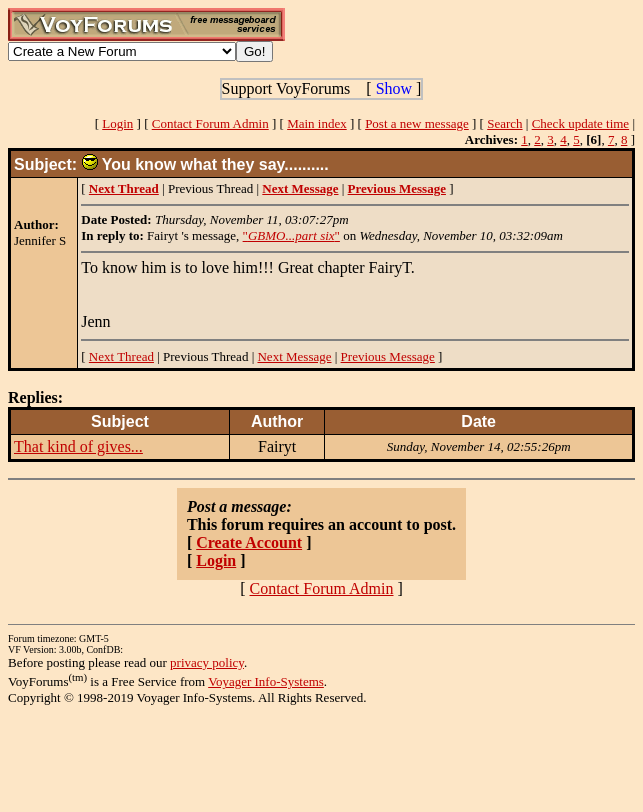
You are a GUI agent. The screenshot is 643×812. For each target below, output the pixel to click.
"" (291, 235)
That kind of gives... (78, 446)
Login (117, 123)
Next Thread (121, 356)
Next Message (294, 356)
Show (394, 88)
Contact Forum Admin (210, 123)
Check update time (580, 123)
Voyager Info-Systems (266, 681)
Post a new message (417, 123)
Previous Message (388, 356)
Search (504, 123)
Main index (317, 123)
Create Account (249, 542)
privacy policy (207, 662)
